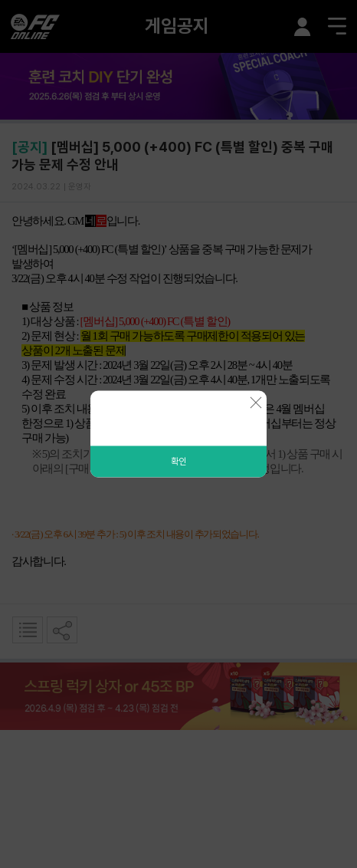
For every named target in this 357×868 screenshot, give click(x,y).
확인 (178, 462)
